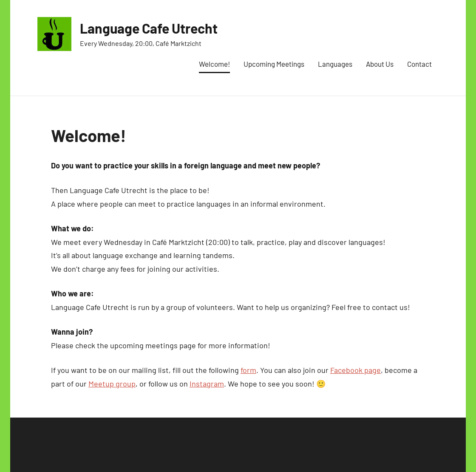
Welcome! (214, 64)
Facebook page (356, 370)
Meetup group (112, 384)
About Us (380, 64)
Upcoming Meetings (274, 64)
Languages (335, 64)
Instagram (207, 384)
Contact (419, 64)
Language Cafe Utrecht (149, 28)
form (248, 370)
